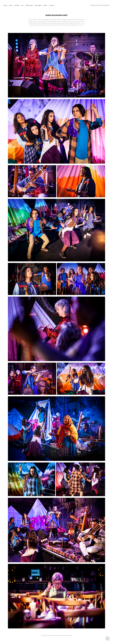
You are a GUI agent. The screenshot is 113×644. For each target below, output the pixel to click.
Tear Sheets (38, 5)
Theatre (17, 5)
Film (22, 5)
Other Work (29, 5)
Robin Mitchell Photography (100, 5)
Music (11, 5)
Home (5, 5)
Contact (52, 5)
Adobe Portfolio (69, 635)
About (45, 5)
